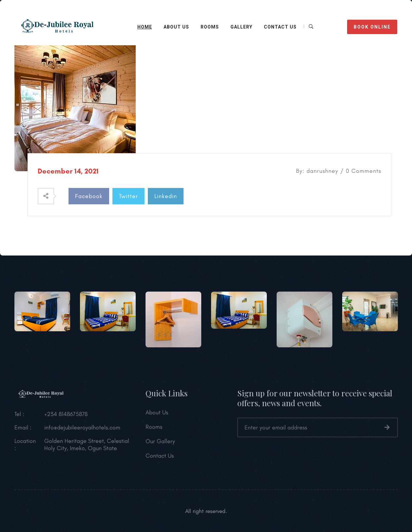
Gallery (241, 27)
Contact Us (160, 458)
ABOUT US (176, 27)
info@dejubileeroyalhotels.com (82, 429)
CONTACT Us (280, 27)
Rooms (210, 27)
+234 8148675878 (66, 416)
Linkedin (166, 196)
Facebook (89, 196)
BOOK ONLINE (372, 27)
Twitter (128, 196)
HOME (145, 27)
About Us (157, 414)
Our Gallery (160, 443)
